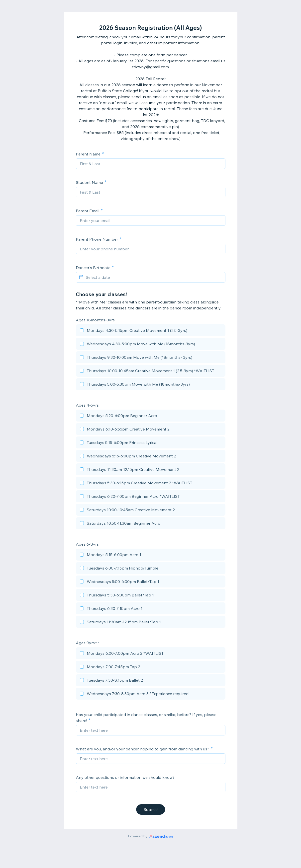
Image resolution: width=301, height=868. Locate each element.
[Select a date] (154, 277)
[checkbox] (151, 331)
